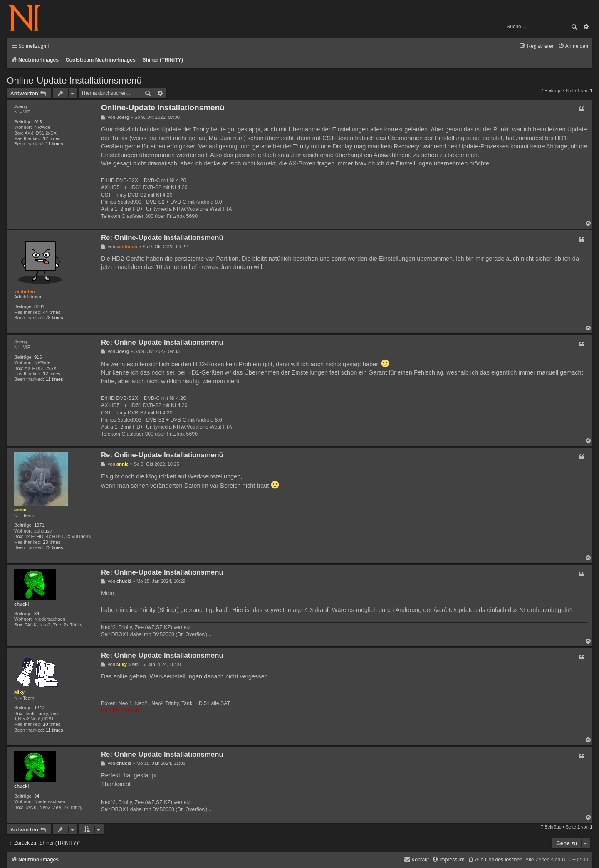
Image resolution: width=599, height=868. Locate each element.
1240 (39, 708)
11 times (54, 144)
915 (38, 122)
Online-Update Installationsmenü (74, 80)
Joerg (20, 106)
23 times (52, 542)
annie (20, 510)
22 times (54, 547)
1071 (39, 525)
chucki (21, 604)
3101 (39, 306)
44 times (52, 312)
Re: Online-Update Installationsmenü (162, 238)
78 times (54, 318)
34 (37, 614)
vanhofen (25, 291)
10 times (52, 724)
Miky (19, 692)
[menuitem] (573, 46)
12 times (52, 138)
